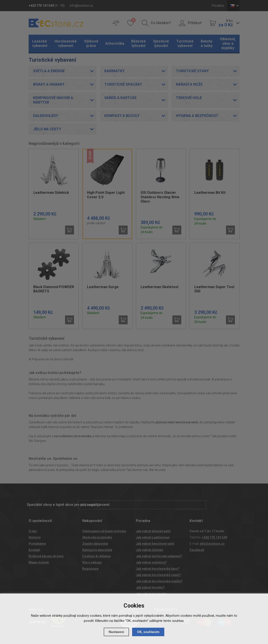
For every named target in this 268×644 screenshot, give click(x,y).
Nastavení (116, 632)
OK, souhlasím (148, 632)
